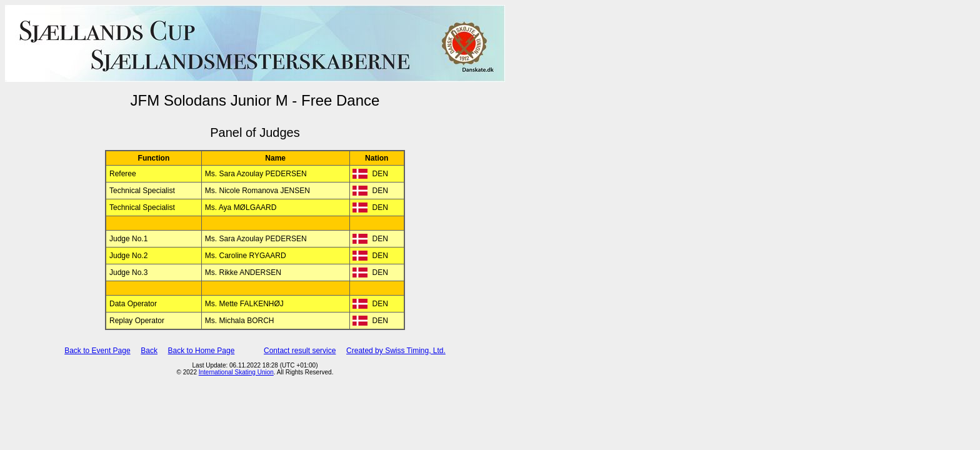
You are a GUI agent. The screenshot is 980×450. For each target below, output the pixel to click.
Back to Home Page (202, 351)
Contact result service (300, 351)
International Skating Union (236, 372)
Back (149, 351)
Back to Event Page (97, 351)
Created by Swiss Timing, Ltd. (396, 351)
